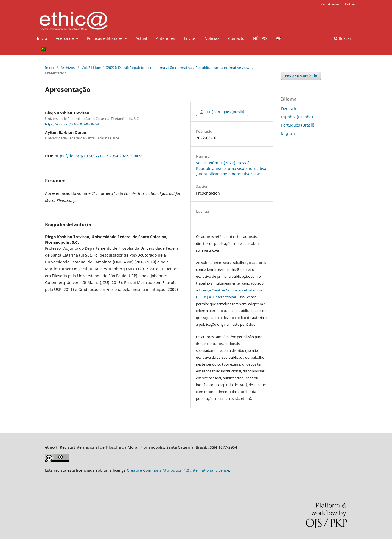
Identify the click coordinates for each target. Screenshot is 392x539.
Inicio (49, 68)
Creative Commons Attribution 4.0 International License (178, 470)
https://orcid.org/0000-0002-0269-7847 (73, 124)
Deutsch (289, 109)
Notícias (212, 38)
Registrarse (330, 4)
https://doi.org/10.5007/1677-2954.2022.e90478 (99, 156)
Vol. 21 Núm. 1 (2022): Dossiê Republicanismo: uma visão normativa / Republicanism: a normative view (165, 68)
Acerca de (65, 38)
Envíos (190, 38)
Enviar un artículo (301, 76)
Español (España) (297, 117)
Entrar (350, 4)
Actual (141, 38)
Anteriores (166, 38)
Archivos (68, 68)
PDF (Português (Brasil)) (224, 112)
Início (42, 38)
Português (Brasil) (298, 125)
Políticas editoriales (105, 38)
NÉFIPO (260, 38)
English (288, 133)
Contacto (236, 38)
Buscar (343, 38)
